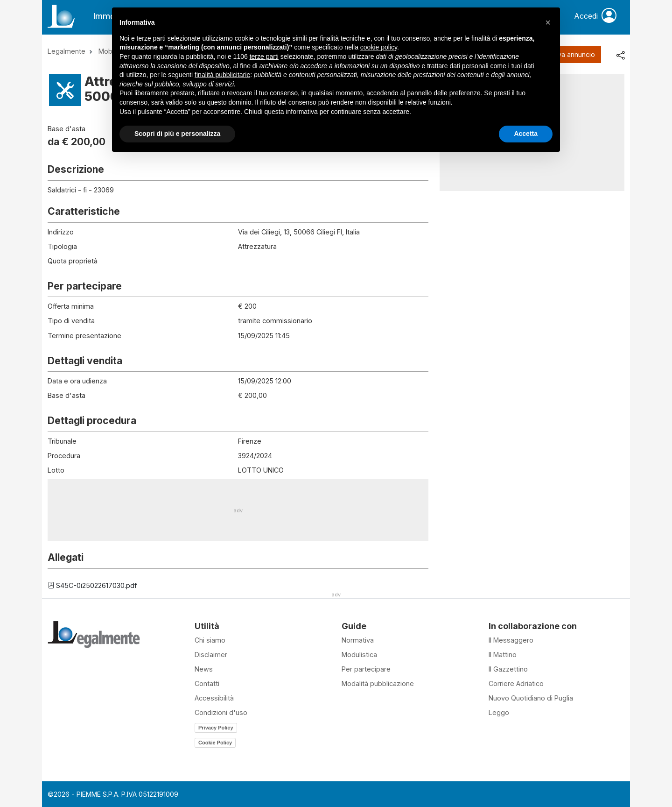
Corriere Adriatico (516, 683)
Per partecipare (366, 669)
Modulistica (359, 655)
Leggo (499, 712)
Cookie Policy (215, 743)
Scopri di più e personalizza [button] (177, 134)
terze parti (264, 57)
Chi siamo (210, 640)
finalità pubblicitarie (222, 75)
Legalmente (66, 51)
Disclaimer (211, 655)
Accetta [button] (526, 134)
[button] (548, 22)
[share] (620, 55)
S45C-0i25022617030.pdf (92, 585)
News (204, 669)
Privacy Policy (216, 728)
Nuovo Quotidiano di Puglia (531, 698)
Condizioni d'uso (221, 712)
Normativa (358, 640)
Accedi (595, 16)
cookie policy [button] (379, 47)
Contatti (207, 683)
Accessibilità (214, 698)
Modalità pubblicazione (378, 683)
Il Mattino (503, 655)
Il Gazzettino (508, 669)
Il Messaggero (511, 640)
